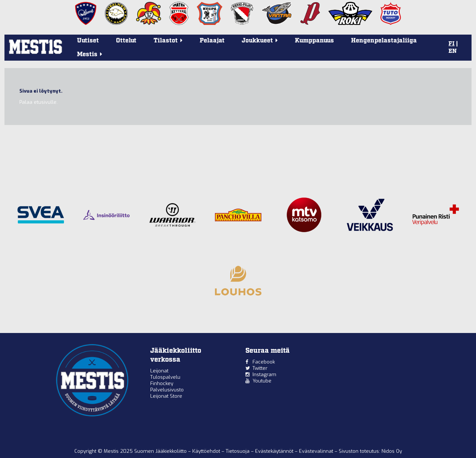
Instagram (264, 374)
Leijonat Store (166, 396)
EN (453, 51)
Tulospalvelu (165, 377)
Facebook (264, 362)
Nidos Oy (392, 451)
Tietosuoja (238, 451)
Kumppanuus (314, 41)
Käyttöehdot (207, 451)
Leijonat (159, 371)
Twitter (260, 368)
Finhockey (162, 383)
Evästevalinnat (316, 451)
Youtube (262, 381)
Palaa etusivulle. (38, 102)
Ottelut (126, 41)
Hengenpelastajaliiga (384, 41)
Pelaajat (212, 41)
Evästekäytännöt (275, 451)
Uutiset (88, 41)
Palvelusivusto (167, 390)
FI (451, 44)
